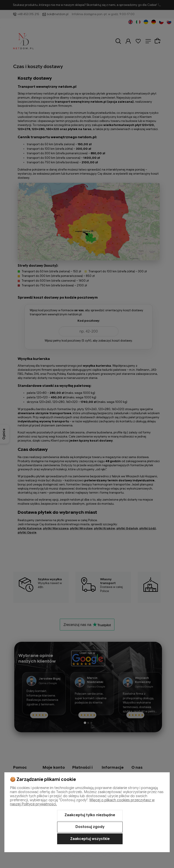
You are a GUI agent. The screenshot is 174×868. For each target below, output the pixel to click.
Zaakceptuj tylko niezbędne (90, 815)
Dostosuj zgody (90, 827)
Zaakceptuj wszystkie (90, 839)
